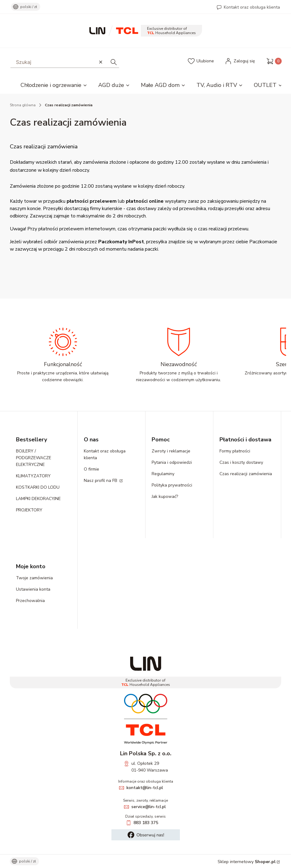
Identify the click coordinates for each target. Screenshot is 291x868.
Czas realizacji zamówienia (246, 474)
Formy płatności (235, 451)
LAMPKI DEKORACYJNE (38, 499)
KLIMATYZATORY (33, 476)
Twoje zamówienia (34, 578)
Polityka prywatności (172, 485)
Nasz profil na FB (101, 481)
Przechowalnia (30, 601)
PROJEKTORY (29, 510)
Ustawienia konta (33, 589)
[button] (114, 62)
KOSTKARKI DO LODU (38, 487)
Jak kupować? (165, 497)
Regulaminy (163, 474)
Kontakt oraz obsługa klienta (252, 7)
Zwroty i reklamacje (171, 451)
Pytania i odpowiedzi (172, 462)
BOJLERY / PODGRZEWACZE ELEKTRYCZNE (34, 458)
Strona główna (23, 105)
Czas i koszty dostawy (241, 462)
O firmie (91, 469)
